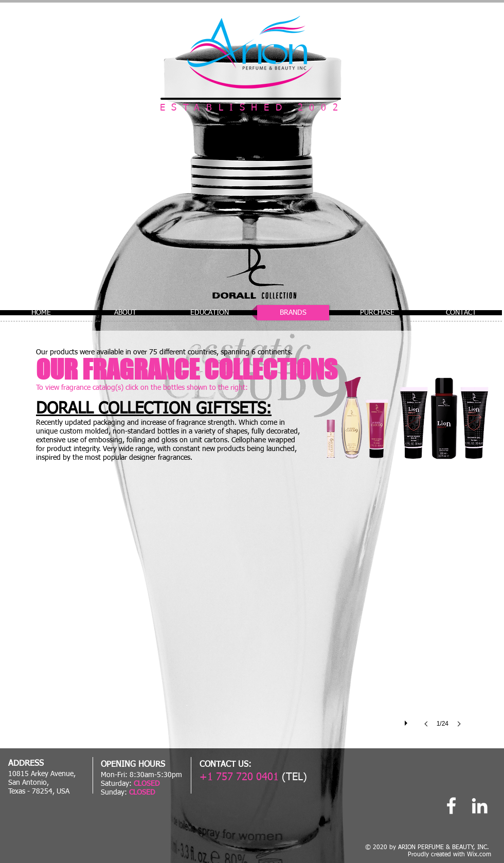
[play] (407, 721)
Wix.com (479, 855)
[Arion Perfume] (451, 806)
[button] (251, 620)
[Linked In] (480, 806)
